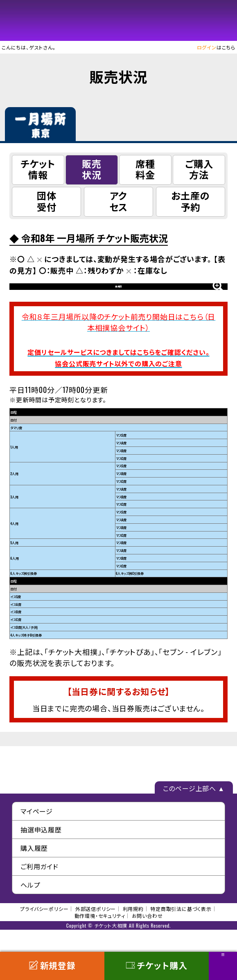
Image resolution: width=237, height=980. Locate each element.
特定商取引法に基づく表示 (181, 931)
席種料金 (145, 169)
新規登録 (52, 965)
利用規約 (133, 931)
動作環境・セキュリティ (100, 938)
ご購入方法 (199, 169)
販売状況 (92, 169)
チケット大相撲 (119, 20)
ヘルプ (30, 907)
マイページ (37, 833)
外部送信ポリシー (96, 931)
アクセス (119, 201)
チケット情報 (38, 169)
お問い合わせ (147, 938)
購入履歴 (34, 870)
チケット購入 (157, 965)
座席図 (118, 297)
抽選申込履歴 (41, 852)
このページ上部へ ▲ (194, 810)
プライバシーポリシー (44, 931)
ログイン (207, 47)
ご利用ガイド (39, 888)
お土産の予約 (190, 201)
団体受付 (47, 201)
